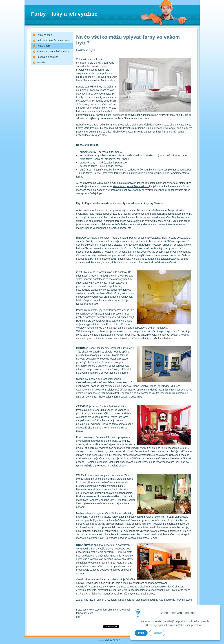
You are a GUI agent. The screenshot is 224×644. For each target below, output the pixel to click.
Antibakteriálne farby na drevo (53, 41)
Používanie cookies (47, 57)
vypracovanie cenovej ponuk (124, 190)
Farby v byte (44, 46)
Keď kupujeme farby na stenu (175, 600)
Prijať (141, 633)
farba (87, 479)
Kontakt (41, 62)
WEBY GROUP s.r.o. (116, 640)
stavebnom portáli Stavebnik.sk (131, 186)
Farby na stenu (45, 35)
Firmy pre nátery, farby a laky (53, 51)
